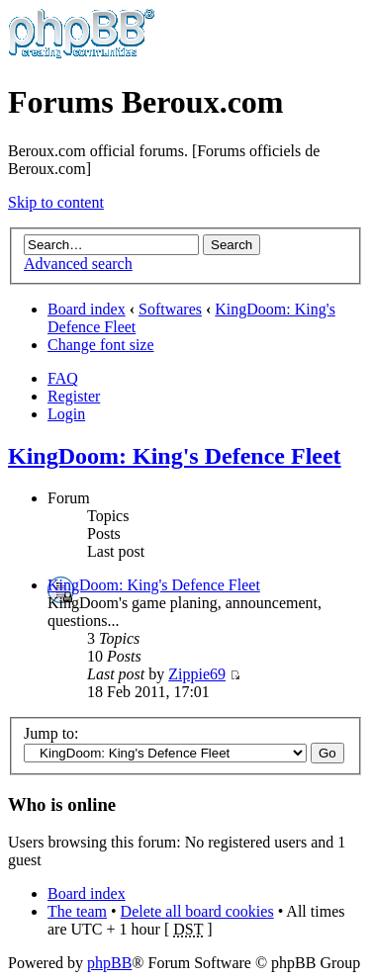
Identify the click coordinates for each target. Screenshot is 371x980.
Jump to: (51, 733)
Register (74, 396)
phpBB (109, 963)
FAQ (63, 378)
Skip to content (56, 202)
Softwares (170, 309)
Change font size (101, 345)
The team (77, 911)
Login (66, 414)
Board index (87, 309)
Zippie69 (197, 674)
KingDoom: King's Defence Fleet (175, 456)
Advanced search (78, 264)
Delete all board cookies (197, 911)
